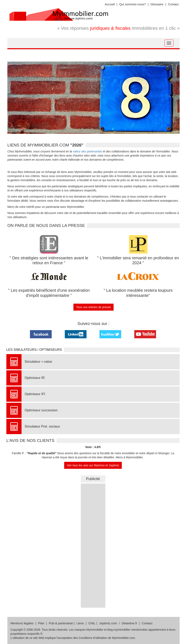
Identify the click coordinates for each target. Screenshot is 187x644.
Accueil (110, 4)
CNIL (92, 623)
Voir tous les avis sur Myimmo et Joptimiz (93, 465)
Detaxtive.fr (129, 623)
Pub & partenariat (61, 623)
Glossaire (157, 4)
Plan (41, 623)
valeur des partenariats (87, 151)
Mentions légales (22, 623)
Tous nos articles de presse (93, 307)
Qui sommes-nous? (132, 4)
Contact (173, 4)
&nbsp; (93, 545)
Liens (80, 623)
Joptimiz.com (108, 623)
